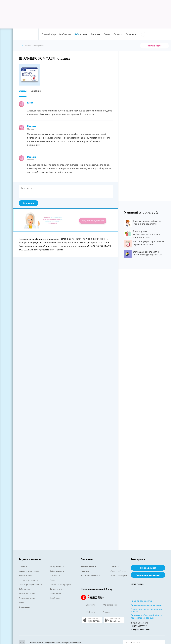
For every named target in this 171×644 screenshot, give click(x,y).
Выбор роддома (57, 571)
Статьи (107, 34)
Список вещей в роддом (61, 585)
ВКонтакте (88, 605)
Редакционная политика (92, 575)
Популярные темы (27, 598)
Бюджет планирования (29, 571)
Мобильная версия (119, 575)
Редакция (85, 571)
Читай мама (55, 598)
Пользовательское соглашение (146, 605)
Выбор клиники (57, 566)
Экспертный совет (118, 571)
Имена (53, 580)
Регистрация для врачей (148, 575)
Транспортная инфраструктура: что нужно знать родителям (147, 234)
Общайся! (23, 566)
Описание (36, 91)
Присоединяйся (148, 568)
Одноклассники (108, 605)
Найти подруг (154, 46)
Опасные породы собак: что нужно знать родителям (147, 222)
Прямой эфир (49, 34)
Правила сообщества (141, 601)
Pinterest (104, 612)
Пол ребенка (55, 575)
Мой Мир (88, 612)
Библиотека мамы (27, 594)
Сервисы (118, 34)
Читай (21, 603)
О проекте (87, 559)
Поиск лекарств (57, 594)
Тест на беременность (28, 580)
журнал (81, 34)
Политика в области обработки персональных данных (146, 616)
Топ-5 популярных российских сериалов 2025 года (148, 243)
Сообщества (65, 34)
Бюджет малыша (26, 575)
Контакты (115, 566)
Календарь (131, 34)
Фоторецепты (56, 589)
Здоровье (96, 34)
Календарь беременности (30, 585)
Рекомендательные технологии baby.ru (146, 610)
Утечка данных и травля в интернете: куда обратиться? (147, 253)
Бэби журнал (24, 589)
